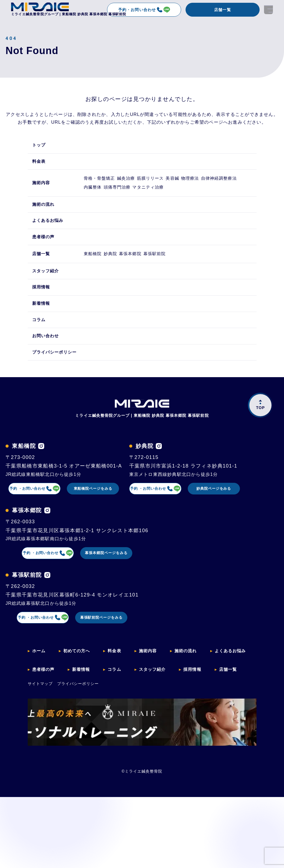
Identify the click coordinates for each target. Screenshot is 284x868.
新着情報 (42, 322)
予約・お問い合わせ (144, 10)
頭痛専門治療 (171, 195)
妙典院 (119, 269)
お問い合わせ (46, 356)
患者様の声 (44, 249)
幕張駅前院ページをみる (118, 710)
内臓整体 (140, 195)
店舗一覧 (222, 10)
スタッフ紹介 (46, 288)
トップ (39, 145)
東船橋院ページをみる (119, 511)
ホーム (39, 743)
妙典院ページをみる (118, 577)
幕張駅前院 (175, 269)
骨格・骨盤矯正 (103, 182)
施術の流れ (44, 215)
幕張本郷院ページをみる (118, 644)
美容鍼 (194, 182)
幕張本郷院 (145, 269)
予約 (41, 511)
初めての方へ (78, 743)
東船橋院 (96, 269)
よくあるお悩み (49, 232)
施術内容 (42, 189)
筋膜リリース (166, 182)
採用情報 (42, 305)
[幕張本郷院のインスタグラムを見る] (47, 600)
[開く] (268, 10)
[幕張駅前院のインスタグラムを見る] (47, 667)
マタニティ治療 (209, 195)
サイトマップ (40, 771)
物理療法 (218, 182)
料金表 (39, 162)
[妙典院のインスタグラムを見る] (35, 534)
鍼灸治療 (136, 182)
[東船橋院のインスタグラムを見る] (41, 467)
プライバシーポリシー (56, 373)
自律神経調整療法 (105, 195)
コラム (39, 339)
